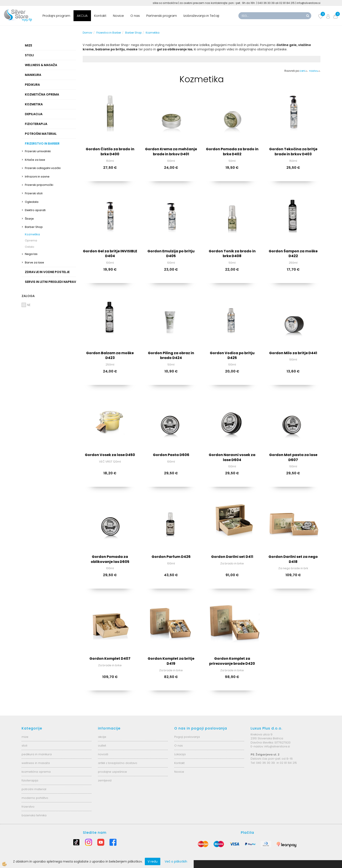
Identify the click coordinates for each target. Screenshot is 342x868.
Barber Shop (34, 227)
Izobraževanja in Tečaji (201, 16)
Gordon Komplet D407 (110, 659)
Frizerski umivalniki (38, 151)
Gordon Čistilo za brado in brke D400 (110, 152)
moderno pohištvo (35, 798)
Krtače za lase (35, 160)
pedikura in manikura (37, 754)
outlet (102, 746)
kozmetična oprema (36, 772)
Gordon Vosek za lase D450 (110, 455)
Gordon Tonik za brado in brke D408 (232, 254)
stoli (24, 746)
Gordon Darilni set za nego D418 (293, 559)
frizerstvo (28, 807)
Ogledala (32, 202)
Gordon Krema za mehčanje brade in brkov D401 (171, 152)
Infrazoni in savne (37, 177)
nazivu (315, 71)
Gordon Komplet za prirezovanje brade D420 (232, 661)
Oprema (31, 240)
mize (25, 737)
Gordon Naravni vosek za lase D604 (232, 457)
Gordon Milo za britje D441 (293, 353)
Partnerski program (162, 16)
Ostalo (30, 247)
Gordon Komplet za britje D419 (171, 661)
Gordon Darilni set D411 (232, 557)
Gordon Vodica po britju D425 (232, 355)
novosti (103, 754)
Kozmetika (32, 234)
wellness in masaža (36, 763)
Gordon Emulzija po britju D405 (171, 254)
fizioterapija (30, 780)
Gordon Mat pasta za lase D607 (293, 457)
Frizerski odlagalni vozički (43, 168)
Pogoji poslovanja (187, 737)
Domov (87, 33)
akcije (102, 737)
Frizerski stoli (34, 193)
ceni (304, 71)
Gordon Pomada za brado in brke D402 (232, 152)
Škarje (29, 219)
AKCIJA (82, 16)
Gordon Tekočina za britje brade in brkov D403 (293, 152)
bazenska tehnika (34, 815)
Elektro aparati (35, 210)
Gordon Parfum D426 (171, 557)
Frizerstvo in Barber (109, 33)
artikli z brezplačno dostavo (118, 763)
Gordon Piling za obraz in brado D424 (171, 355)
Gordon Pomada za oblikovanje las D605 (110, 559)
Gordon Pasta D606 (171, 455)
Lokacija (180, 754)
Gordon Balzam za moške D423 (110, 355)
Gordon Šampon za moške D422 (293, 254)
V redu (153, 861)
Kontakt (100, 16)
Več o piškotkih (176, 861)
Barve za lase (34, 262)
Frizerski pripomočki (39, 185)
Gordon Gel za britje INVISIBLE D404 (110, 254)
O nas (135, 16)
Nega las (31, 254)
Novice (118, 16)
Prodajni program (56, 16)
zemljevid (105, 780)
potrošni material (34, 789)
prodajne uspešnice (112, 772)
